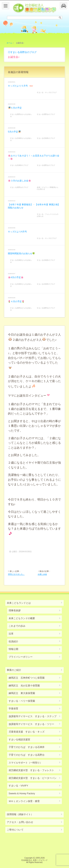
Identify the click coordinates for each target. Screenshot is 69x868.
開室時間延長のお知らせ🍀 (21, 254)
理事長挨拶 (15, 611)
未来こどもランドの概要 (22, 618)
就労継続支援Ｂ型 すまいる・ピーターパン (33, 778)
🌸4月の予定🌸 (16, 277)
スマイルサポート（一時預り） (25, 763)
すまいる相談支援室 (19, 739)
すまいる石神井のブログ (46, 138)
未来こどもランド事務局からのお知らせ (48, 188)
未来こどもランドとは (19, 603)
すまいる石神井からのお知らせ (21, 139)
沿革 (11, 634)
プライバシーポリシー (21, 657)
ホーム (9, 43)
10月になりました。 (16, 574)
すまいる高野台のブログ (23, 52)
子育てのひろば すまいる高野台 (27, 755)
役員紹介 (13, 641)
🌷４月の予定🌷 (16, 302)
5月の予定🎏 (14, 132)
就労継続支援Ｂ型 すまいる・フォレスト (31, 770)
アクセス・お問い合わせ (20, 822)
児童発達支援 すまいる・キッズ (27, 732)
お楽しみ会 (42, 574)
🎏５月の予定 (15, 108)
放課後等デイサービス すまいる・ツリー (31, 724)
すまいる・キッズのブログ (47, 92)
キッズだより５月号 (18, 86)
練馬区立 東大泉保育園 (22, 693)
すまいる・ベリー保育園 (22, 701)
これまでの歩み (17, 626)
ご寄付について (15, 830)
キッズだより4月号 (17, 232)
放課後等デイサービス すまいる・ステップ (33, 716)
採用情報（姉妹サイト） (20, 814)
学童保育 (13, 709)
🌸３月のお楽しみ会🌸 (20, 181)
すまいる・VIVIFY (18, 786)
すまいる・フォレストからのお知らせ (48, 215)
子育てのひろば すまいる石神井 (27, 747)
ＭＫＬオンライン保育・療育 (24, 801)
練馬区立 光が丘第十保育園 (24, 686)
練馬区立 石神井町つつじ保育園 (27, 678)
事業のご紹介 (14, 670)
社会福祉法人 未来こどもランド (34, 860)
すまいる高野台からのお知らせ (21, 115)
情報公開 (13, 649)
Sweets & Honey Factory (22, 793)
